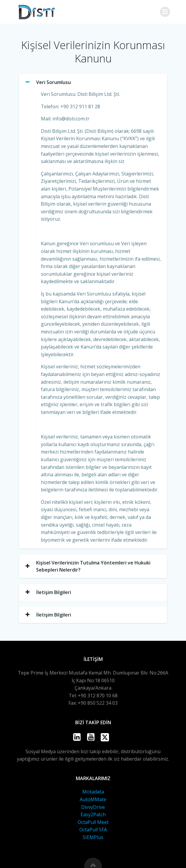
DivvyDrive (93, 807)
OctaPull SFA (93, 830)
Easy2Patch (93, 814)
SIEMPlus (93, 837)
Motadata (93, 792)
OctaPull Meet (93, 822)
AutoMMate (93, 799)
